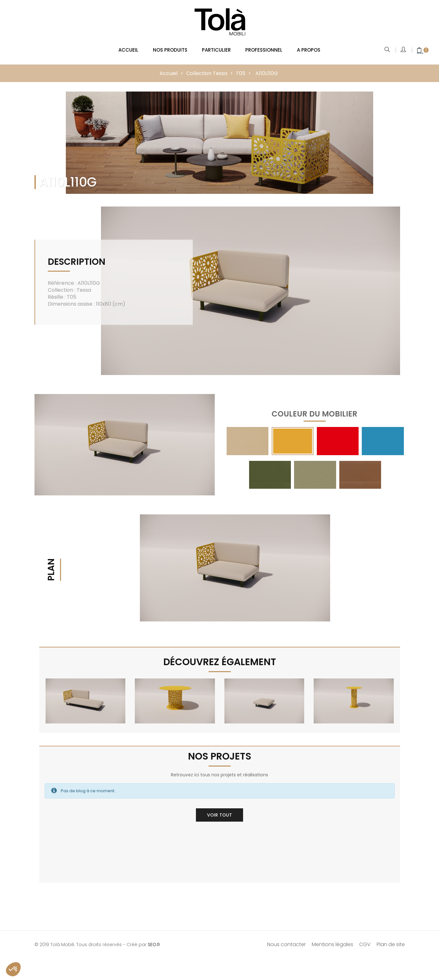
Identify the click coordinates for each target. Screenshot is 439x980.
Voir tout (219, 811)
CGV (365, 940)
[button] (13, 969)
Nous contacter (286, 940)
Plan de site (391, 940)
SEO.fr (154, 940)
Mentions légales (332, 940)
